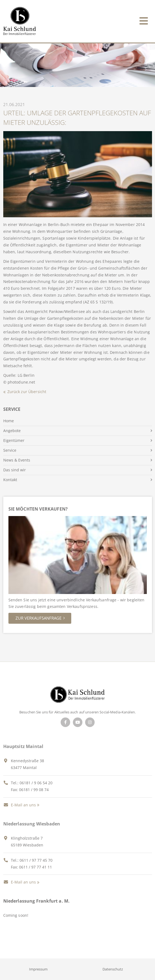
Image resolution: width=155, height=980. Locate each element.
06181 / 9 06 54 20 (36, 783)
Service (10, 450)
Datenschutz (113, 969)
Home (9, 421)
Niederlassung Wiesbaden (32, 824)
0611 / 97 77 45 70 (36, 860)
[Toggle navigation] (144, 20)
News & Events (17, 460)
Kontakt (10, 480)
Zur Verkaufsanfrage (38, 618)
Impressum (38, 969)
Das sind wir (15, 470)
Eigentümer (14, 440)
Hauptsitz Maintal (23, 746)
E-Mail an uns (20, 805)
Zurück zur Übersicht (27, 392)
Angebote (12, 431)
